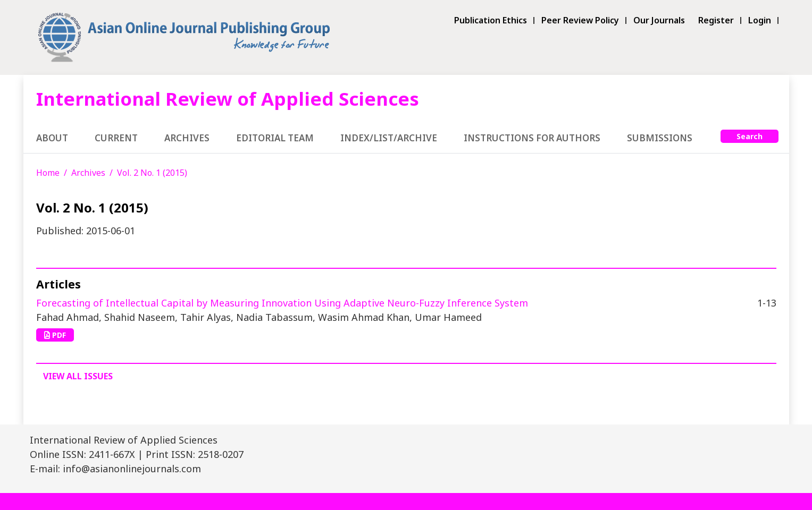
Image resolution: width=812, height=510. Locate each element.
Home (48, 173)
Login (760, 20)
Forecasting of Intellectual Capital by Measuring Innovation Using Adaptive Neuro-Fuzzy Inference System (282, 303)
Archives (187, 138)
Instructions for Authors (532, 138)
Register (716, 20)
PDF (55, 335)
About (52, 138)
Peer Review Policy (580, 20)
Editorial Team (275, 138)
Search (750, 136)
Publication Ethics (491, 20)
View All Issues (78, 376)
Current (116, 138)
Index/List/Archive (389, 138)
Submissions (660, 138)
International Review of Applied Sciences (228, 99)
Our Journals (659, 20)
